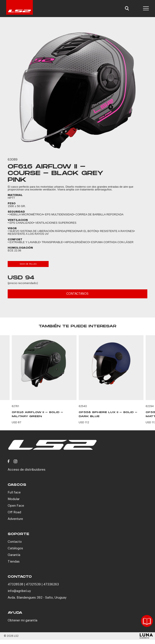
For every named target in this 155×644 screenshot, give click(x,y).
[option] (77, 91)
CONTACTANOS (77, 294)
